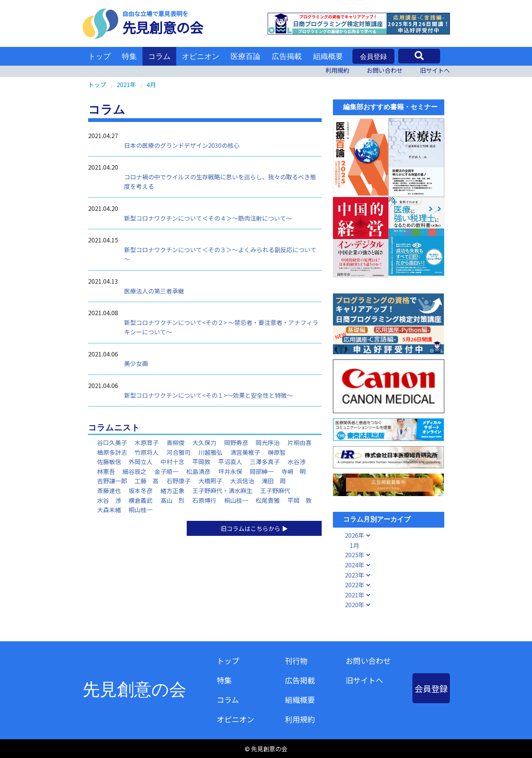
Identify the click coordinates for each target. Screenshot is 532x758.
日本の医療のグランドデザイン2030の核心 (182, 145)
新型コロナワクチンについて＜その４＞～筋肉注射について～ (208, 218)
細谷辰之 (135, 471)
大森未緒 (109, 510)
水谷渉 (297, 462)
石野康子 (178, 481)
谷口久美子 (112, 442)
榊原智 (277, 452)
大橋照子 (210, 481)
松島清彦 (198, 471)
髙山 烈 (172, 500)
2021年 (355, 595)
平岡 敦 (300, 500)
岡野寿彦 (236, 442)
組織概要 (328, 56)
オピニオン (201, 56)
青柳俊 (175, 442)
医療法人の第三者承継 (154, 291)
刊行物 (296, 661)
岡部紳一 (262, 471)
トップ (99, 56)
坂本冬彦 (141, 490)
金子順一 (166, 471)
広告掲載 (287, 56)
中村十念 (172, 462)
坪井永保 (230, 471)
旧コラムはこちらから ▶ (254, 528)
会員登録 (373, 57)
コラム (159, 56)
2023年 (355, 575)
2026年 (355, 535)
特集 (129, 56)
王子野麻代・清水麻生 (222, 490)
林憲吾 (106, 471)
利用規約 (337, 70)
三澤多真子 (265, 462)
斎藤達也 (109, 490)
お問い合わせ (385, 70)
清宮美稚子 (245, 452)
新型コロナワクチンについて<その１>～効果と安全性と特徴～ (208, 395)
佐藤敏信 (109, 462)
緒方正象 (172, 490)
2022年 (355, 585)
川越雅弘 (210, 452)
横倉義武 (141, 500)
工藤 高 (147, 481)
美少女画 (136, 363)
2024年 (355, 565)
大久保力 (204, 442)
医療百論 (246, 56)
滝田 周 (274, 481)
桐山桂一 (236, 500)
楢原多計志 (112, 452)
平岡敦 (201, 462)
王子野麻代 (275, 490)
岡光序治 (268, 442)
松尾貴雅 (268, 500)
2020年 (355, 605)
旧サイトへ (435, 70)
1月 (354, 545)
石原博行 (204, 500)
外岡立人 (141, 462)
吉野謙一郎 (112, 481)
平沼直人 (230, 462)
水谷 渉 (109, 500)
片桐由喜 (300, 442)
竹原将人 (147, 452)
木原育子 (147, 442)
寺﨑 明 (294, 471)
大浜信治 (242, 481)
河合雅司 (178, 452)
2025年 (355, 555)
